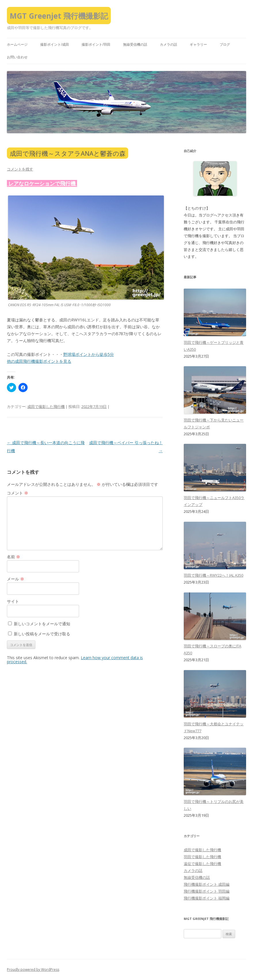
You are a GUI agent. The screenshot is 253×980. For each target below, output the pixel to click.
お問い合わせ (17, 57)
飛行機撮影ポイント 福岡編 (207, 898)
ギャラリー (198, 44)
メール (16, 579)
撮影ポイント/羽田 (96, 44)
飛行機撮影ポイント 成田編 (207, 884)
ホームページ (17, 44)
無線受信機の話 (135, 44)
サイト (13, 601)
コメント (18, 493)
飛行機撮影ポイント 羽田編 (207, 891)
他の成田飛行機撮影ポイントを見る (39, 361)
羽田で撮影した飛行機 (202, 857)
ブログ (225, 44)
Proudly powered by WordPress (33, 970)
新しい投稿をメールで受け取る (42, 634)
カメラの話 (168, 44)
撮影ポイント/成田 (55, 44)
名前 (14, 557)
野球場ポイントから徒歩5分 (89, 354)
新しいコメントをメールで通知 (42, 624)
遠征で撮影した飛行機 (202, 864)
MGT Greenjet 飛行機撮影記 (59, 16)
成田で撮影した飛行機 (46, 406)
